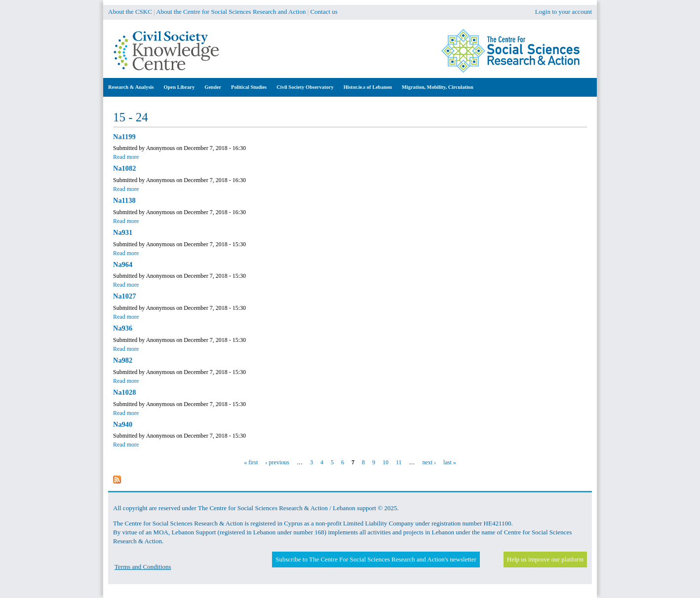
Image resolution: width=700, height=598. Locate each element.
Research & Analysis (131, 87)
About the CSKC (130, 12)
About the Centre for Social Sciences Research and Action (231, 12)
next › (429, 462)
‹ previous (277, 462)
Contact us (324, 12)
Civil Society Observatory (305, 87)
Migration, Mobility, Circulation (438, 87)
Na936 (123, 328)
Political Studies (249, 87)
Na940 (123, 424)
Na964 (123, 264)
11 (399, 462)
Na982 (123, 360)
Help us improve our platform (545, 559)
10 (386, 462)
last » (450, 462)
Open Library (179, 87)
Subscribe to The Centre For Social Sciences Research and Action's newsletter (376, 559)
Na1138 (124, 200)
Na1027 (124, 296)
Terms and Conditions (143, 567)
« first (251, 462)
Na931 (123, 232)
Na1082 (124, 168)
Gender (213, 87)
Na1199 (124, 137)
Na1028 (124, 392)
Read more (126, 157)
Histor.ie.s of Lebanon (368, 87)
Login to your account (564, 12)
